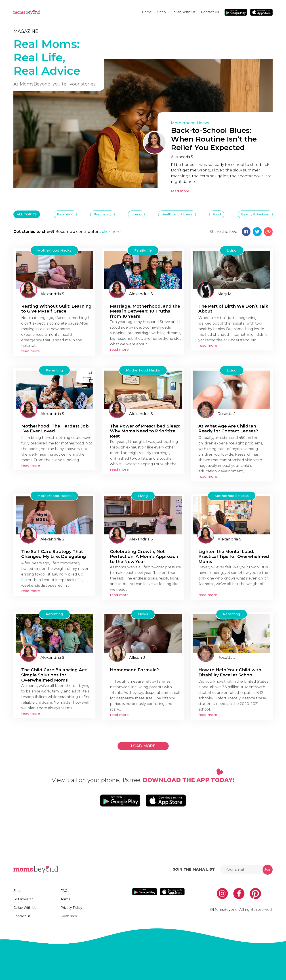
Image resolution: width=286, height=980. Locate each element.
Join (268, 869)
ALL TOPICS (27, 214)
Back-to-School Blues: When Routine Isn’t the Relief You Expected (214, 139)
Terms (65, 899)
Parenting (65, 214)
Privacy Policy (71, 908)
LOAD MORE (143, 746)
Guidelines (69, 916)
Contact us (210, 12)
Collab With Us (183, 12)
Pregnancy (102, 214)
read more (180, 191)
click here (111, 231)
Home (147, 12)
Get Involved (23, 899)
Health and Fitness (177, 214)
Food (217, 214)
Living (136, 214)
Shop (162, 12)
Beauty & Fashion (255, 214)
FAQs (65, 891)
